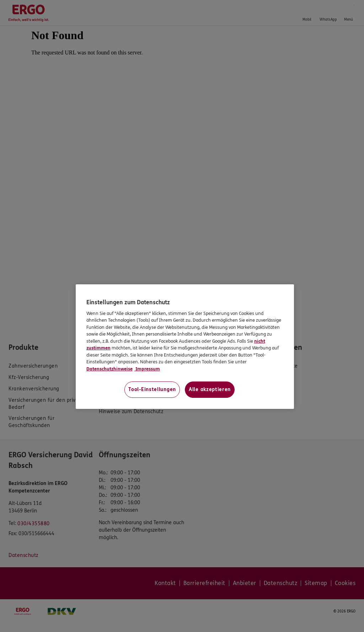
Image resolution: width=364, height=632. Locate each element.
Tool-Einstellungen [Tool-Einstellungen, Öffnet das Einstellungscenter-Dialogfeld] (152, 389)
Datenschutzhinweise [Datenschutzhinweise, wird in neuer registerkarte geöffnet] (109, 369)
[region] (185, 347)
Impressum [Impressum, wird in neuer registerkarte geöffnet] (147, 369)
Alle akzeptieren (210, 389)
